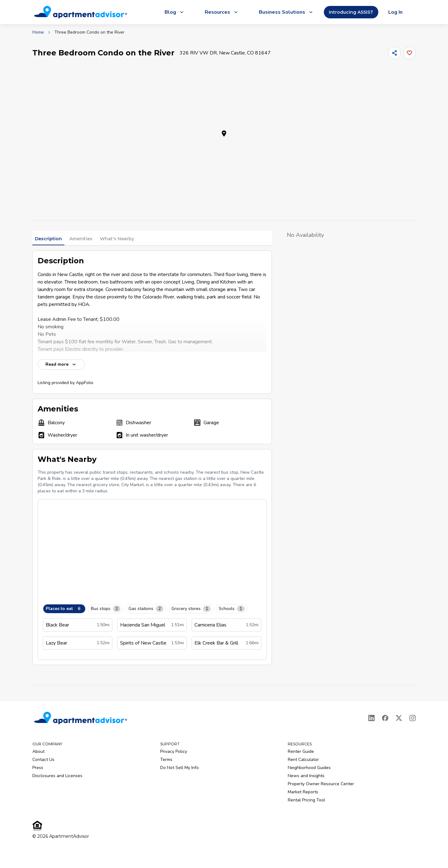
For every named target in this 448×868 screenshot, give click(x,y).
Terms (166, 760)
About (38, 751)
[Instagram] (413, 718)
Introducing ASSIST (351, 12)
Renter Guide (301, 751)
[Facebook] (385, 718)
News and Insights (306, 776)
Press (38, 768)
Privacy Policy (174, 751)
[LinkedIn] (371, 718)
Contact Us (43, 760)
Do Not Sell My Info (180, 768)
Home (38, 32)
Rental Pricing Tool (306, 800)
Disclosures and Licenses (57, 776)
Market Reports (303, 792)
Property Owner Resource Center (321, 784)
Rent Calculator (303, 760)
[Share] (394, 53)
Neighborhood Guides (309, 768)
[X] (399, 718)
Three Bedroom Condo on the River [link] (89, 32)
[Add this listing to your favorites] (409, 53)
